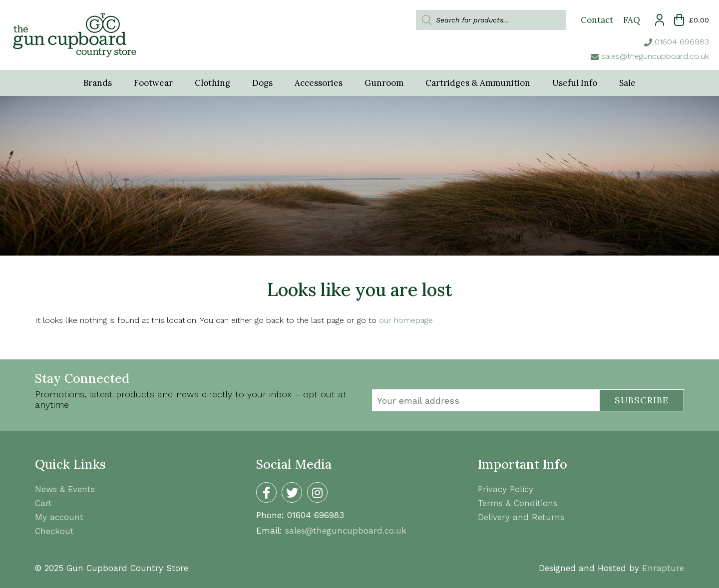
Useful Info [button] (575, 83)
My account (59, 517)
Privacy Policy (506, 489)
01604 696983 (682, 42)
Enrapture (663, 568)
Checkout (54, 531)
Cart (43, 503)
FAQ (632, 20)
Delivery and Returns (521, 517)
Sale (627, 83)
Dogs (262, 83)
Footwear (153, 83)
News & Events (65, 489)
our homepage (406, 320)
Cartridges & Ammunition (478, 83)
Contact (597, 20)
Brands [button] (98, 83)
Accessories (319, 83)
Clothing (212, 83)
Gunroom (384, 83)
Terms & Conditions (518, 503)
